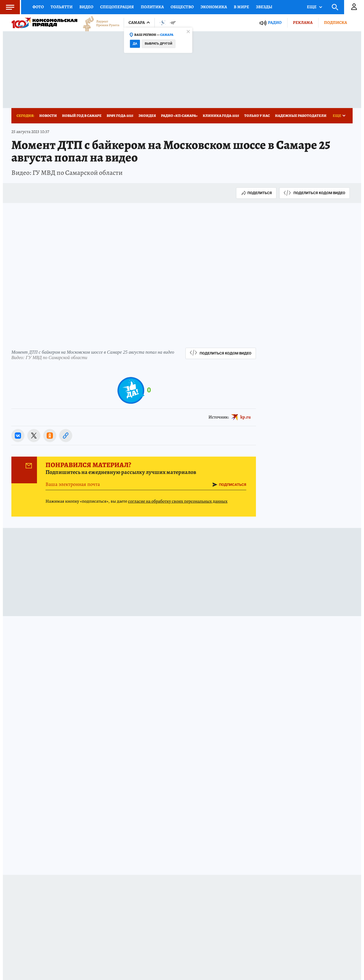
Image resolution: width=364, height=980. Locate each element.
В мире (241, 7)
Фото (38, 7)
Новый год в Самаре (82, 116)
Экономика (214, 7)
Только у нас (257, 116)
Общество (182, 7)
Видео (86, 7)
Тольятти (62, 7)
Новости (48, 116)
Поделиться (256, 193)
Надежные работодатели (301, 116)
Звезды (264, 7)
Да (135, 44)
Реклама (303, 22)
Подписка (335, 22)
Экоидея (147, 116)
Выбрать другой (159, 44)
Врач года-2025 (120, 116)
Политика (152, 7)
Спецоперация (117, 7)
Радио (275, 23)
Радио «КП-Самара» (179, 116)
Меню (7, 7)
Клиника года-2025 (221, 116)
